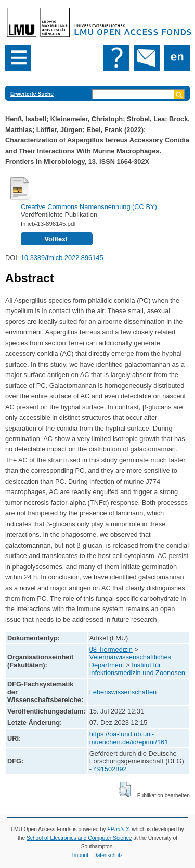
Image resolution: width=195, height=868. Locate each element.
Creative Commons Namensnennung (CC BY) (89, 207)
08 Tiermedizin (111, 649)
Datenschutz (108, 855)
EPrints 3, (119, 829)
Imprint (80, 855)
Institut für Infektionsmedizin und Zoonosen (137, 669)
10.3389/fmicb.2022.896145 (62, 258)
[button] (125, 789)
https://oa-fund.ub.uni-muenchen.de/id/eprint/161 (129, 738)
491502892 (110, 769)
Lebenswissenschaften (123, 692)
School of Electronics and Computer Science (79, 838)
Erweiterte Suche (32, 94)
